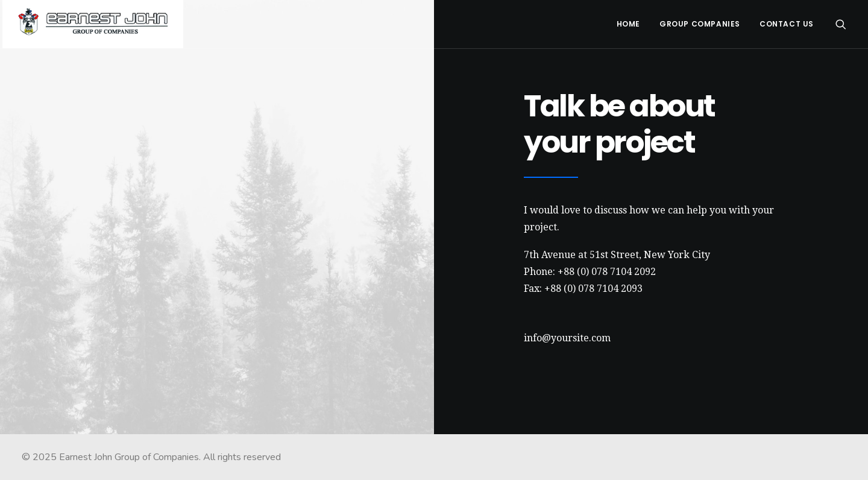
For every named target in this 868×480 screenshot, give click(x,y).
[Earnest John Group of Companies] (93, 24)
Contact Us (787, 24)
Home (628, 24)
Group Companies (700, 24)
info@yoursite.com (567, 338)
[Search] (841, 24)
